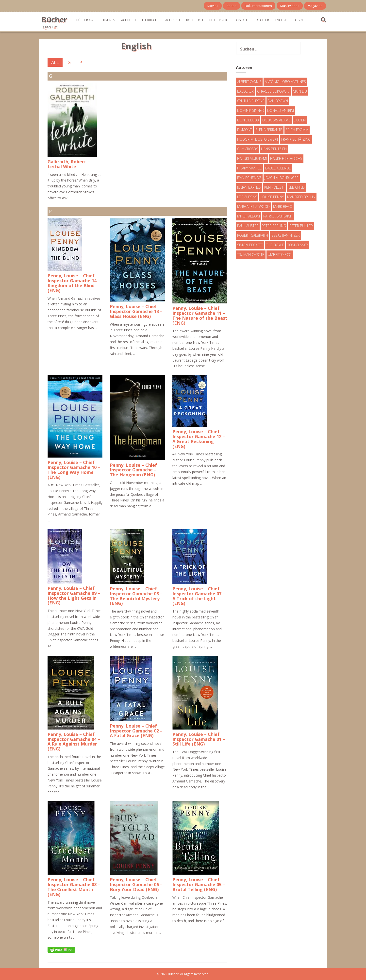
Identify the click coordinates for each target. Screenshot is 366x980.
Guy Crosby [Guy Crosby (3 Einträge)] (247, 149)
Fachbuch (128, 20)
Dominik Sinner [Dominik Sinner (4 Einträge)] (250, 110)
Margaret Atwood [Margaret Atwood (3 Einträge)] (253, 207)
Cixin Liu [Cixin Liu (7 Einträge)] (300, 91)
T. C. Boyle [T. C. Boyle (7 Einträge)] (275, 245)
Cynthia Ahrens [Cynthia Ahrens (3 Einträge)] (251, 101)
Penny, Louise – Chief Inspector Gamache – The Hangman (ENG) (133, 470)
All (55, 62)
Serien (232, 6)
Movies (213, 6)
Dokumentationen (258, 6)
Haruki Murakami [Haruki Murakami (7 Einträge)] (252, 158)
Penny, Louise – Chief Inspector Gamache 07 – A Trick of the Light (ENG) (199, 596)
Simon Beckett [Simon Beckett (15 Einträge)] (250, 245)
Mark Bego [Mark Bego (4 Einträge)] (283, 207)
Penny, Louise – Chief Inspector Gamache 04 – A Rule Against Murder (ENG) (74, 741)
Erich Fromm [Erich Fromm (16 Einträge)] (297, 130)
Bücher (54, 20)
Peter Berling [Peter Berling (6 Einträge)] (274, 226)
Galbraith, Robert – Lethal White (69, 164)
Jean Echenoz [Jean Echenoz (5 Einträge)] (249, 178)
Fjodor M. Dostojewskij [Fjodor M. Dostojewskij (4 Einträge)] (258, 139)
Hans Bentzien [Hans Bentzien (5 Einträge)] (274, 149)
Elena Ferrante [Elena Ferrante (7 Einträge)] (269, 130)
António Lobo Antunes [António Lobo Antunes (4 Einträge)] (285, 82)
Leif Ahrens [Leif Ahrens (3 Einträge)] (247, 197)
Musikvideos (290, 6)
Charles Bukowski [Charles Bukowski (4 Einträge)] (273, 91)
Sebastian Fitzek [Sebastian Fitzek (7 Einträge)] (286, 235)
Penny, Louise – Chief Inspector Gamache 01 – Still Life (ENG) (199, 739)
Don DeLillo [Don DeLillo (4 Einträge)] (248, 120)
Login (298, 20)
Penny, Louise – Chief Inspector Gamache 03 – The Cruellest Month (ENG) (74, 887)
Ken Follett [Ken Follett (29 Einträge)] (275, 187)
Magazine (315, 6)
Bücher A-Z (85, 20)
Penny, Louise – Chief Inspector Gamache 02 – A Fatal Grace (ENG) (136, 731)
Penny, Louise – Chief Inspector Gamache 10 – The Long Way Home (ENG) (74, 470)
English (281, 20)
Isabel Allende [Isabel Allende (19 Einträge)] (278, 168)
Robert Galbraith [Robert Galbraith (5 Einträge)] (253, 235)
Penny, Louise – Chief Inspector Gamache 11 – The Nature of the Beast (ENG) (200, 315)
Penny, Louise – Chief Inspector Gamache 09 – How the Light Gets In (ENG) (74, 595)
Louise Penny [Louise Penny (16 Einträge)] (272, 197)
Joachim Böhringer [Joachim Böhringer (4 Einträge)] (282, 178)
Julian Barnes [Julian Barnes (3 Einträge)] (249, 187)
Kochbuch (195, 20)
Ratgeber (262, 20)
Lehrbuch (150, 20)
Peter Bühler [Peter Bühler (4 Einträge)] (301, 226)
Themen (106, 20)
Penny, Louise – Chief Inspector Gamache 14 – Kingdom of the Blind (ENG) (74, 283)
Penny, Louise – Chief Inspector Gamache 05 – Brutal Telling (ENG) (199, 884)
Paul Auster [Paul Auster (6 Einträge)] (248, 226)
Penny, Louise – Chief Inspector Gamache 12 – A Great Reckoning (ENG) (199, 439)
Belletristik (218, 20)
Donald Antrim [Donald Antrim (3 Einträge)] (281, 110)
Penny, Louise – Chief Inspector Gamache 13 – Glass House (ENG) (136, 311)
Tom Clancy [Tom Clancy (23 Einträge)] (298, 245)
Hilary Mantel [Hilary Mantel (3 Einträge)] (249, 168)
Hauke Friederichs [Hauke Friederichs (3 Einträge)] (286, 158)
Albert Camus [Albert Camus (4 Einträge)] (249, 82)
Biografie (241, 20)
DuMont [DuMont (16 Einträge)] (245, 130)
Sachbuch (172, 20)
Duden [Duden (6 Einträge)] (300, 120)
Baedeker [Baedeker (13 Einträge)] (245, 91)
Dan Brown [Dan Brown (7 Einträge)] (278, 101)
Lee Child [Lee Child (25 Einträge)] (297, 187)
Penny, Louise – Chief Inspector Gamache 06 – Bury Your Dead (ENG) (136, 884)
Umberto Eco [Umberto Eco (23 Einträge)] (280, 255)
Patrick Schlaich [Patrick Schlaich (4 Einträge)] (278, 216)
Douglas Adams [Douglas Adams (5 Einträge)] (276, 120)
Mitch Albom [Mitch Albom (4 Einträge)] (249, 216)
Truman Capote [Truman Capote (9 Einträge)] (251, 255)
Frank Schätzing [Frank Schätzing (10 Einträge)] (296, 139)
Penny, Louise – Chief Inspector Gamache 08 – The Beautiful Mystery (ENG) (136, 596)
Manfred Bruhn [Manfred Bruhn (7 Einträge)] (301, 197)
